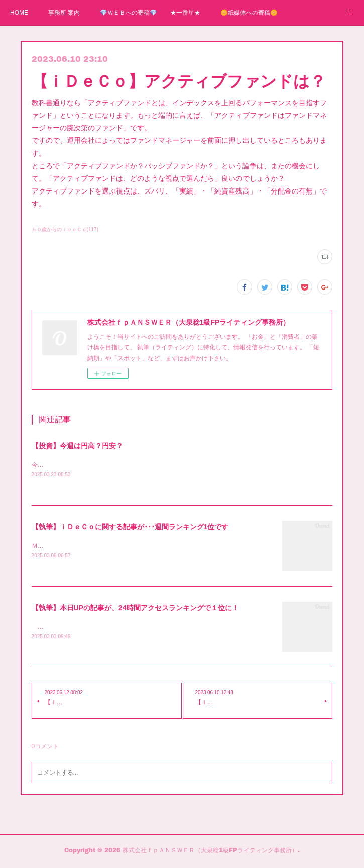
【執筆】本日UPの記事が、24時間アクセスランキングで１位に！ (135, 609)
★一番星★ (185, 13)
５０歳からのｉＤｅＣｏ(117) (65, 229)
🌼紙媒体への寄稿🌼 (249, 13)
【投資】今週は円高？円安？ (77, 446)
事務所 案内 (64, 13)
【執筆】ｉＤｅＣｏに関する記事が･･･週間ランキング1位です (130, 527)
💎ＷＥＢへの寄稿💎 (129, 13)
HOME (19, 13)
